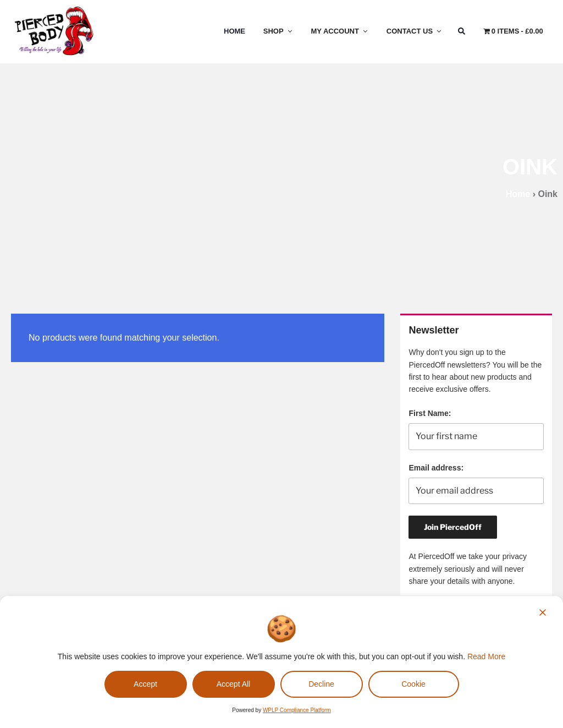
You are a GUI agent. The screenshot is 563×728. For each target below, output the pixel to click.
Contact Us (415, 31)
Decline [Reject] (321, 684)
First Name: (430, 413)
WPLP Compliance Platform (297, 710)
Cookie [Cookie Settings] (413, 684)
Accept (145, 684)
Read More (486, 656)
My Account (340, 31)
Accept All (233, 684)
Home (234, 31)
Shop (278, 31)
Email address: (436, 468)
